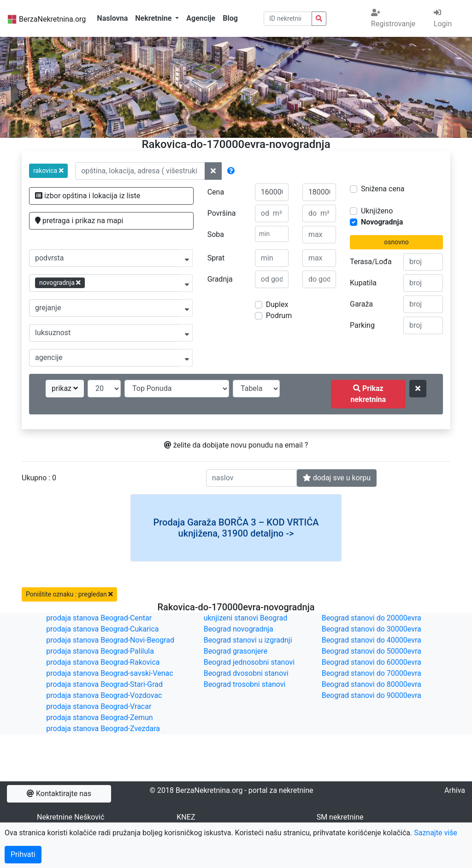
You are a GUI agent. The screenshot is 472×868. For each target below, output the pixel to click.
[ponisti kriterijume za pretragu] (418, 389)
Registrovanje (393, 18)
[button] (48, 171)
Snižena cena (383, 189)
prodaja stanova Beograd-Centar (99, 618)
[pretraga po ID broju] (288, 19)
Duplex (277, 304)
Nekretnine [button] (154, 18)
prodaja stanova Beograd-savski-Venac (109, 673)
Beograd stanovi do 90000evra (372, 695)
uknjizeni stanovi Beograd (246, 618)
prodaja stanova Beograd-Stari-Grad (104, 684)
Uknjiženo (377, 211)
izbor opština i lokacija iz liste (88, 196)
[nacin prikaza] (256, 389)
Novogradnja (382, 222)
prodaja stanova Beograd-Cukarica (102, 629)
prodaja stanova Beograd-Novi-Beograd (110, 640)
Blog (230, 18)
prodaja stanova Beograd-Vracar (99, 706)
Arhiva (455, 790)
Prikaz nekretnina (368, 394)
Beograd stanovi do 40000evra (372, 640)
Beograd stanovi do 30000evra (372, 629)
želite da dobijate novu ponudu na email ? (236, 445)
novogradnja (60, 283)
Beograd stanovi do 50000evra (372, 651)
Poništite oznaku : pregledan (69, 594)
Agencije (201, 18)
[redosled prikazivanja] (177, 389)
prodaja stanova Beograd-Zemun (99, 717)
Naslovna (112, 18)
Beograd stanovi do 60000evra (372, 662)
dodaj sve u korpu (337, 478)
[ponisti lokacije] (213, 171)
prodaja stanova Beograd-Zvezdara (103, 729)
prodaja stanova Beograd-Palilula (100, 651)
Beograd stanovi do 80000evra (372, 684)
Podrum (279, 316)
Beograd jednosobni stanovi (249, 662)
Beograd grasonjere (236, 651)
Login (443, 18)
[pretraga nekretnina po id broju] (319, 19)
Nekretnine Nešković (71, 817)
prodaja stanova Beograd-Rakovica (103, 662)
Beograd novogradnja (239, 629)
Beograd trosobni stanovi (245, 684)
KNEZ (186, 817)
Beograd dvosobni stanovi (246, 673)
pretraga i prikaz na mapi (79, 221)
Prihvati (23, 854)
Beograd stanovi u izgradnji (248, 640)
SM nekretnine (340, 817)
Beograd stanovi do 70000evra (372, 673)
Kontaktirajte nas (59, 794)
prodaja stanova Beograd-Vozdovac (104, 695)
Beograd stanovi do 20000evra (372, 618)
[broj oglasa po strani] (104, 389)
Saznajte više (436, 833)
